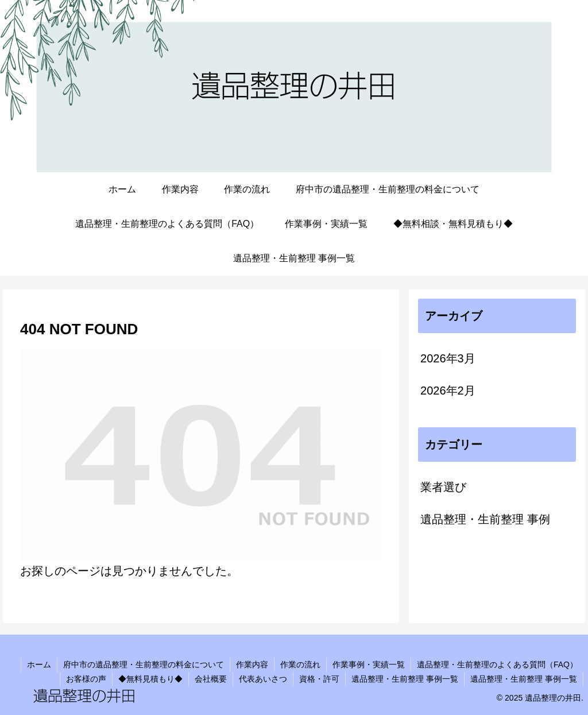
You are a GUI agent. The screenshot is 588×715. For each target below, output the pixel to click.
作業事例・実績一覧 (369, 664)
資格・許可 (319, 679)
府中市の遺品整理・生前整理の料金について (144, 664)
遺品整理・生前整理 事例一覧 (405, 679)
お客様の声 (86, 679)
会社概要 (211, 679)
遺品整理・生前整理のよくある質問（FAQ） (497, 664)
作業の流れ (300, 664)
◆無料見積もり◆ (150, 679)
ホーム (39, 664)
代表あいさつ (263, 679)
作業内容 (252, 664)
